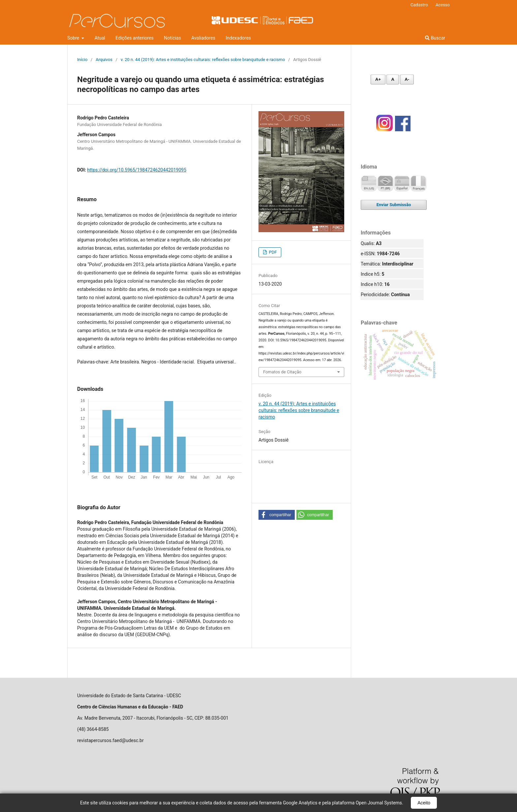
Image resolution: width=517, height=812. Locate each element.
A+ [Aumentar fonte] (378, 79)
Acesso (443, 5)
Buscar (435, 38)
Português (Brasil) (385, 183)
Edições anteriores (134, 38)
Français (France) (418, 183)
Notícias (172, 38)
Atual (100, 38)
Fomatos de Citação (282, 372)
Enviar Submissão (394, 205)
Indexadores (239, 38)
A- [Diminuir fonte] (407, 79)
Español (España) (402, 183)
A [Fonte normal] (393, 79)
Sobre (74, 38)
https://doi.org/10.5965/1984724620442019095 (137, 170)
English (369, 183)
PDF (272, 252)
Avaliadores (203, 38)
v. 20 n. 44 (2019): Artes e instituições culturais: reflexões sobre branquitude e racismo (203, 60)
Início (82, 60)
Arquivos (104, 60)
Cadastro (419, 5)
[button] (277, 515)
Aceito (424, 803)
